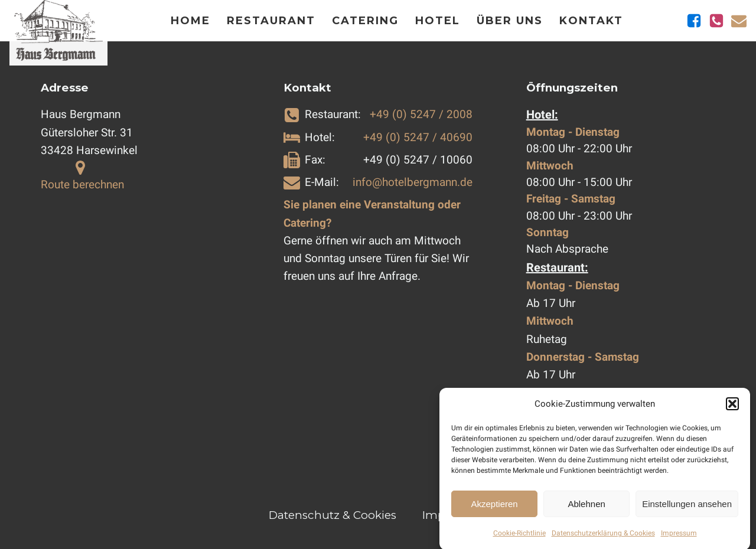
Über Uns (510, 21)
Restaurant (271, 21)
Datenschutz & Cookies (333, 515)
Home (190, 21)
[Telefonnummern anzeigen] (716, 21)
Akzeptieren (494, 509)
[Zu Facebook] (694, 21)
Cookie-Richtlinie (519, 538)
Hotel (438, 21)
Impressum (679, 538)
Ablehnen (586, 509)
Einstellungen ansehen (687, 509)
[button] (732, 409)
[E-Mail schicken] (739, 21)
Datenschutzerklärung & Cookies (603, 538)
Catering (365, 21)
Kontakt (591, 21)
